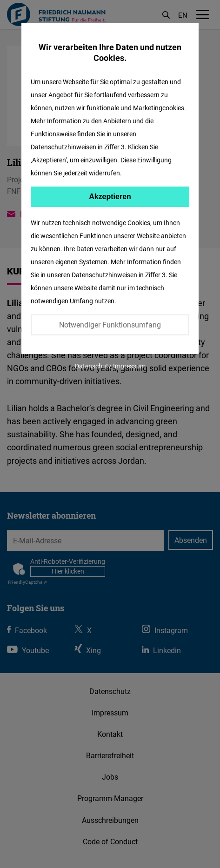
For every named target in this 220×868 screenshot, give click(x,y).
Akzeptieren (110, 197)
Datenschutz (93, 366)
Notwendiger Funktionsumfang (110, 325)
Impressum (129, 366)
